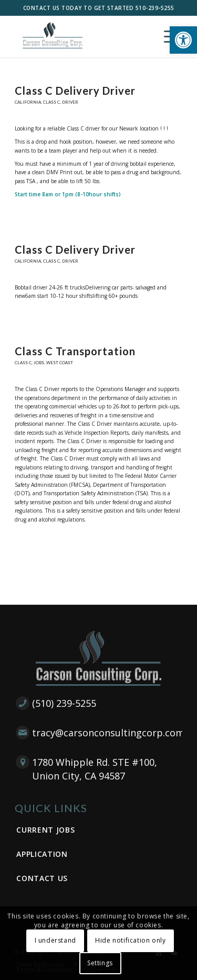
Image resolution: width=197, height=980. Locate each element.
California (28, 102)
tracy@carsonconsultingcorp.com (108, 733)
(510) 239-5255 (64, 703)
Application (42, 854)
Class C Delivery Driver (75, 91)
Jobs (39, 363)
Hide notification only (130, 940)
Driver (70, 102)
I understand (55, 940)
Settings (100, 963)
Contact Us (42, 878)
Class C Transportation (75, 351)
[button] (183, 40)
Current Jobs (45, 830)
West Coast (60, 363)
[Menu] (168, 36)
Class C (51, 102)
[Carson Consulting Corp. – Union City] (82, 36)
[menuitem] (168, 36)
